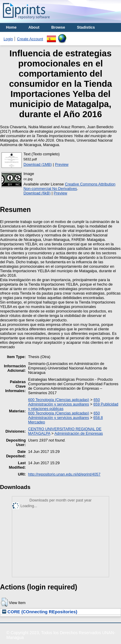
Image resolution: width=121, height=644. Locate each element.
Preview (62, 164)
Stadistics (86, 27)
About (34, 27)
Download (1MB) (38, 164)
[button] (4, 602)
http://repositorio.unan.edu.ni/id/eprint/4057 (64, 474)
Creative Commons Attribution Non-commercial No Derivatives (69, 186)
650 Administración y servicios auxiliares (64, 402)
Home (11, 27)
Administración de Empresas (79, 433)
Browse (58, 27)
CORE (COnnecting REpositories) (40, 612)
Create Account (30, 39)
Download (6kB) (37, 193)
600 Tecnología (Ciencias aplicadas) (59, 400)
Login (8, 39)
